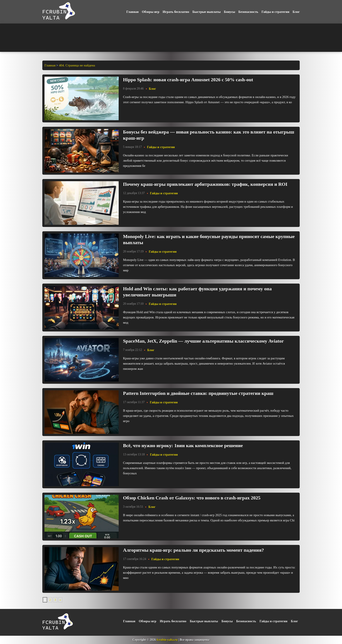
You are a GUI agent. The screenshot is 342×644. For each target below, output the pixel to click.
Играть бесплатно (176, 12)
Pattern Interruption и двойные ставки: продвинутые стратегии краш (198, 393)
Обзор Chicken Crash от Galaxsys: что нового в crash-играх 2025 (192, 498)
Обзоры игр (150, 12)
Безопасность (248, 12)
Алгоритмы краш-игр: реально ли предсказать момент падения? (193, 550)
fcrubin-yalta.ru (167, 640)
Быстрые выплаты (206, 12)
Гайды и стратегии (275, 12)
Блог (296, 12)
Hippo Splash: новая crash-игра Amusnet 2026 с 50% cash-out (188, 80)
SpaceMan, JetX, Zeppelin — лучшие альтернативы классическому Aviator (203, 341)
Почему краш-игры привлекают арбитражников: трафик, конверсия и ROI (205, 184)
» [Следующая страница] (60, 600)
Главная (132, 12)
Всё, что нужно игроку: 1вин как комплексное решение (183, 445)
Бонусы (230, 12)
